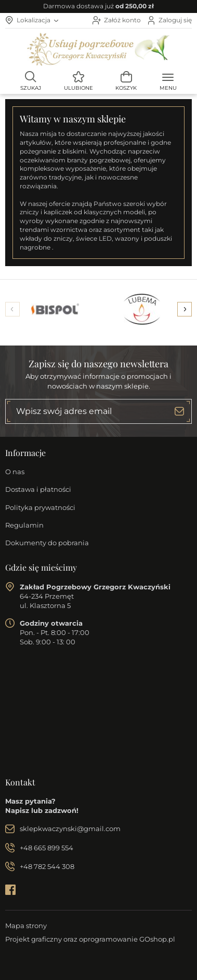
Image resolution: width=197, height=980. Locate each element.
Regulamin (24, 525)
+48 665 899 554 (47, 848)
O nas (15, 472)
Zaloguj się (175, 20)
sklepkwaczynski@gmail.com (70, 829)
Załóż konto (122, 20)
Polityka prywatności (40, 507)
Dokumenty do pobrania (47, 543)
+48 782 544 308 (47, 866)
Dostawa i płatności (38, 489)
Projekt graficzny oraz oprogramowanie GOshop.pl (90, 939)
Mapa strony (26, 926)
